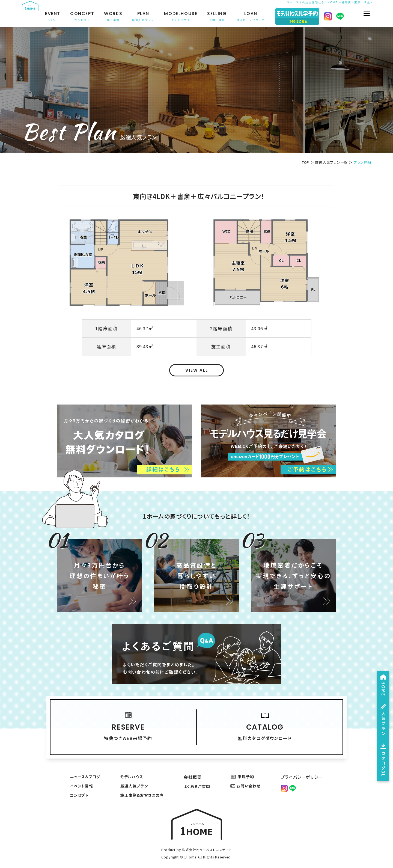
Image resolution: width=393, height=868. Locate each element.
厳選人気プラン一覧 (331, 162)
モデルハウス (133, 772)
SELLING (221, 17)
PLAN (148, 17)
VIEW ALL (197, 370)
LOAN (255, 17)
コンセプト (79, 791)
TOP (306, 162)
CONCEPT (87, 17)
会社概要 (194, 772)
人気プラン (382, 712)
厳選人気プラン (135, 782)
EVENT (57, 17)
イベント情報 (82, 782)
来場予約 (244, 772)
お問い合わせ (248, 782)
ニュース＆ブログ (86, 772)
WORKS (117, 17)
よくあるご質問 (199, 782)
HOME (382, 673)
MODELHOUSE (185, 17)
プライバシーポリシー (303, 772)
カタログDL (382, 757)
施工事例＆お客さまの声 (144, 791)
